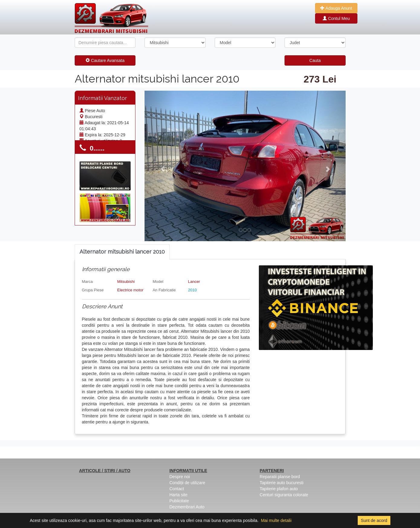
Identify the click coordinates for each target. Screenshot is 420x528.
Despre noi (180, 477)
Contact (177, 489)
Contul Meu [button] (336, 18)
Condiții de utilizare (187, 483)
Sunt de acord (374, 520)
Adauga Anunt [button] (336, 8)
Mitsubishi (126, 282)
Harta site (178, 495)
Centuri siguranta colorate (284, 495)
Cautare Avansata (105, 60)
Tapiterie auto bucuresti (282, 483)
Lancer (194, 282)
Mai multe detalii (276, 520)
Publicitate (179, 501)
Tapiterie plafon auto (279, 489)
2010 (192, 290)
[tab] (122, 252)
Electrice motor (130, 290)
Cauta (315, 60)
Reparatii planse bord (280, 477)
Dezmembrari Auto (187, 507)
